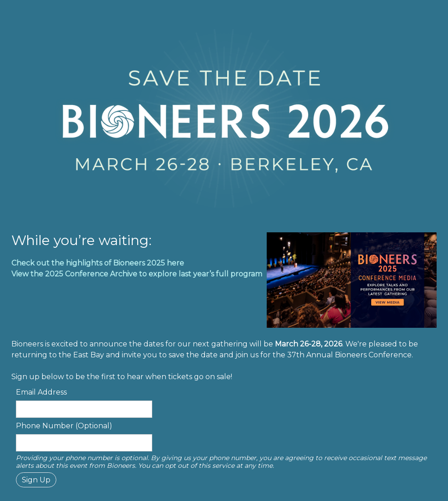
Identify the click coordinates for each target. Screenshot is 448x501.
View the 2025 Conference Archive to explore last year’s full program (137, 274)
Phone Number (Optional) (64, 426)
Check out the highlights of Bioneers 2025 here (98, 263)
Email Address (41, 392)
